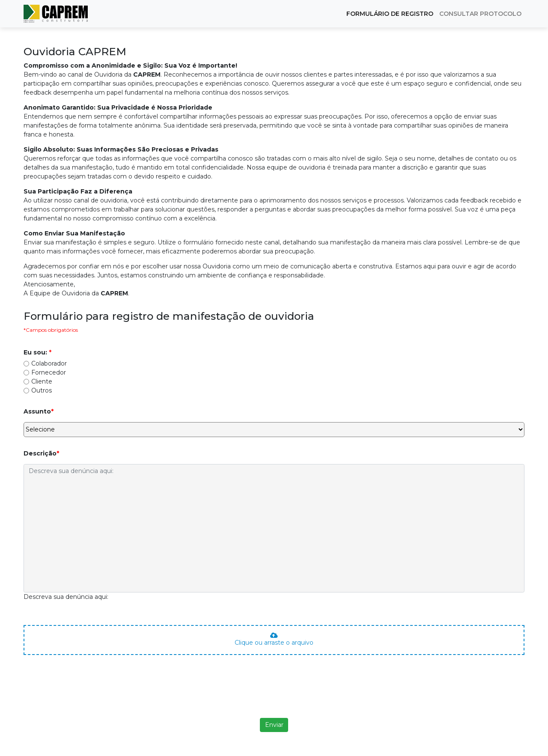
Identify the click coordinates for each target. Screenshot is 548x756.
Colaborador (49, 363)
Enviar (274, 725)
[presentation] (274, 695)
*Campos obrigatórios (51, 330)
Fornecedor (49, 372)
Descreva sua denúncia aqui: (66, 597)
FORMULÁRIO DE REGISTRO (390, 14)
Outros (42, 390)
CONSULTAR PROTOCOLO (480, 14)
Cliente (42, 381)
